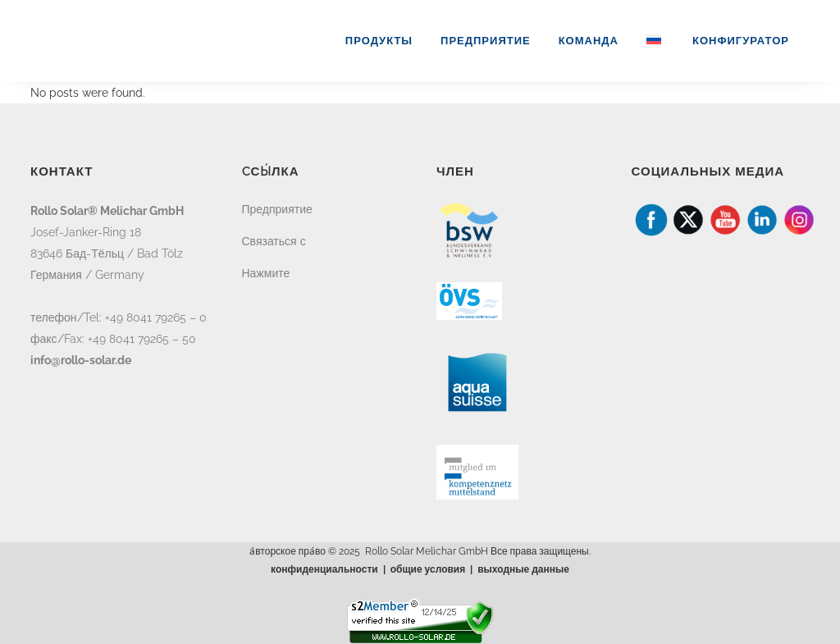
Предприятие (277, 209)
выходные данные (523, 569)
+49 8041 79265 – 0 (156, 317)
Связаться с (274, 241)
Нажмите (266, 273)
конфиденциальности (324, 569)
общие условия (428, 569)
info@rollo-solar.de (81, 360)
